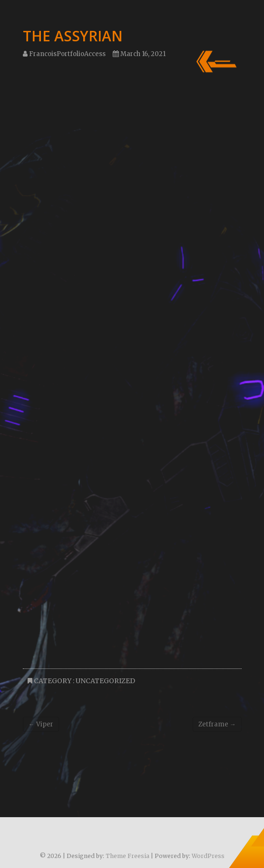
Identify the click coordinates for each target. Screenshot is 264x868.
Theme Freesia (127, 856)
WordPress (208, 856)
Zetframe (217, 724)
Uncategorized (105, 681)
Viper (41, 724)
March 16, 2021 (139, 54)
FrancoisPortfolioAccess (64, 54)
